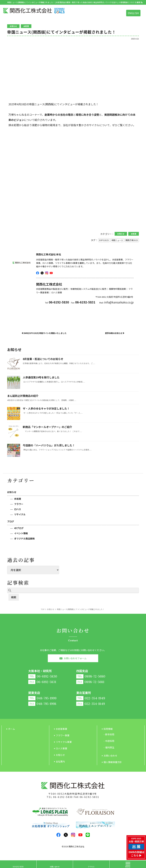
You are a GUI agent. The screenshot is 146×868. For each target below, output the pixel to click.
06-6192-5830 (63, 797)
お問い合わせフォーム (75, 658)
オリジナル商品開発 (24, 538)
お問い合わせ (55, 867)
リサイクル (20, 514)
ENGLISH (133, 13)
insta (47, 273)
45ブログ (19, 528)
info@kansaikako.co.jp (119, 302)
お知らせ (12, 492)
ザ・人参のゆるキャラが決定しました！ (46, 408)
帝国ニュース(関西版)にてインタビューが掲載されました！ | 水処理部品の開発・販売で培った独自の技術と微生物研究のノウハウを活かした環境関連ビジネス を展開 (74, 2)
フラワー (19, 504)
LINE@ (88, 835)
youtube (51, 273)
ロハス (18, 509)
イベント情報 (21, 533)
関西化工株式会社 (76, 846)
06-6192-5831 (90, 797)
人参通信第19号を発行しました (41, 377)
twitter (42, 273)
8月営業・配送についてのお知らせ (43, 359)
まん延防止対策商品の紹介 (23, 396)
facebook (38, 273)
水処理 (18, 499)
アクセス (91, 867)
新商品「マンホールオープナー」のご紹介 (47, 427)
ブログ (11, 521)
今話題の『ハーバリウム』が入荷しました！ (49, 445)
